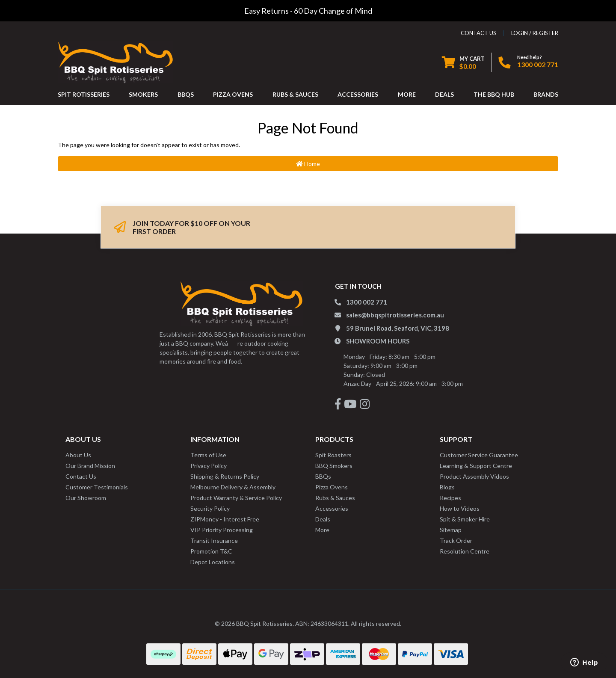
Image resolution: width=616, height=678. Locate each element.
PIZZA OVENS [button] (233, 94)
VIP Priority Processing (222, 530)
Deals (323, 519)
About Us (78, 455)
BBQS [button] (186, 94)
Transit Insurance (214, 540)
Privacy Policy (209, 466)
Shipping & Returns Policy (225, 476)
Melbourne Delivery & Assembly (233, 487)
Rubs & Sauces (335, 498)
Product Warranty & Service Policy (236, 498)
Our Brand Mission (90, 466)
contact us (478, 33)
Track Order (456, 540)
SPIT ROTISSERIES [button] (84, 94)
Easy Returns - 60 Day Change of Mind (308, 11)
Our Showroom (86, 498)
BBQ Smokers (334, 466)
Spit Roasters (333, 455)
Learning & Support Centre (476, 466)
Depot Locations (213, 562)
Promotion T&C (211, 551)
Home (308, 164)
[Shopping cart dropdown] (463, 62)
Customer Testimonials (97, 487)
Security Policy (210, 508)
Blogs (447, 487)
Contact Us (81, 476)
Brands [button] (546, 94)
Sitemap (451, 530)
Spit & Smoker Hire (465, 519)
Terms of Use (208, 455)
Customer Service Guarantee (479, 455)
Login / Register (535, 33)
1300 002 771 (538, 64)
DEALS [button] (444, 94)
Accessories (332, 508)
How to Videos (460, 508)
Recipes (450, 498)
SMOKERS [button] (143, 94)
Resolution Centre (465, 551)
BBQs (323, 476)
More (322, 530)
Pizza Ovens (332, 487)
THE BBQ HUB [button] (494, 94)
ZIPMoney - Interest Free (225, 519)
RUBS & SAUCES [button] (295, 94)
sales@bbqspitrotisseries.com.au (395, 315)
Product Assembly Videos (474, 476)
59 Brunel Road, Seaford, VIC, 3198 (398, 328)
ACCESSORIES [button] (358, 94)
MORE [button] (407, 94)
